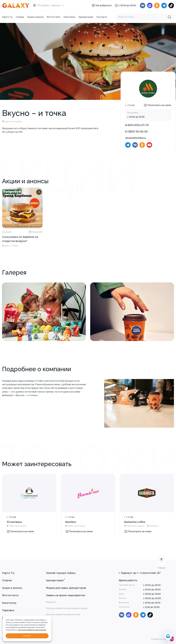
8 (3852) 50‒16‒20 (136, 131)
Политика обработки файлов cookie (63, 614)
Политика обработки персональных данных (67, 608)
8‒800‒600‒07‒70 (137, 125)
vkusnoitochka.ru (136, 138)
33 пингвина (14, 522)
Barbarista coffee (135, 522)
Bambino (71, 522)
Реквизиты (51, 602)
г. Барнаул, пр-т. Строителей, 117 (140, 573)
